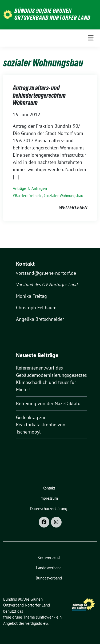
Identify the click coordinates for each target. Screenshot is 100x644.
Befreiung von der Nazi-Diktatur (49, 403)
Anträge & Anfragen (30, 188)
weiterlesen (73, 207)
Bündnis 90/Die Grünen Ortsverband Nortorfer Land (52, 14)
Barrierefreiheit (28, 196)
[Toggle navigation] (91, 38)
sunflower (44, 617)
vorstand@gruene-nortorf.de (46, 273)
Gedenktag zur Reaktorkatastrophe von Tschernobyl (41, 425)
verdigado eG (37, 623)
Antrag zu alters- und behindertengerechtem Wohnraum (39, 95)
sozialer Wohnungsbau (64, 196)
